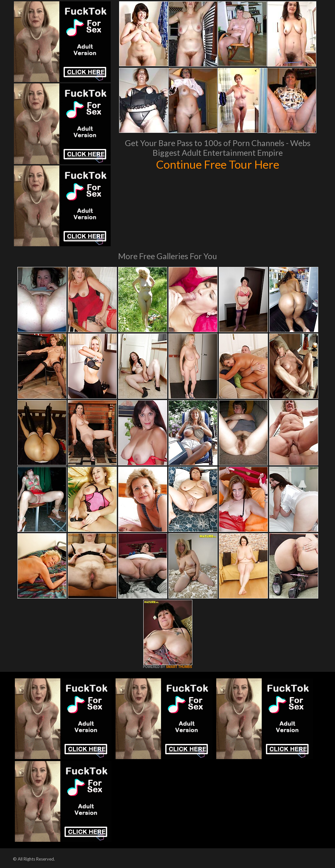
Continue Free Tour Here (218, 164)
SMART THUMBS (179, 667)
